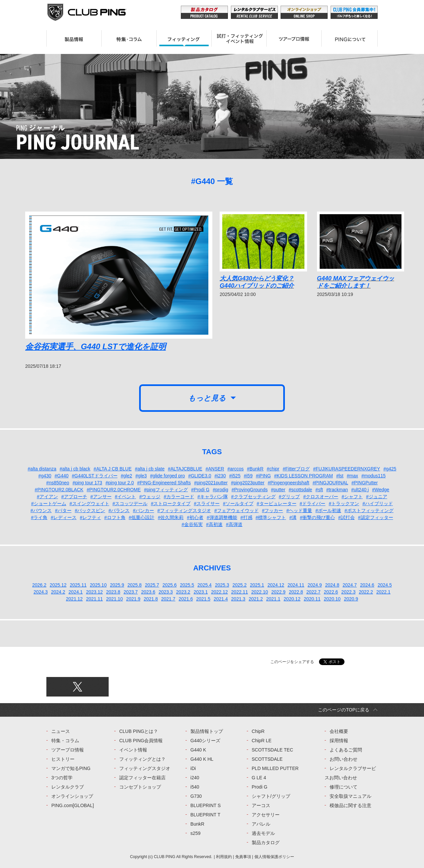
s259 (195, 833)
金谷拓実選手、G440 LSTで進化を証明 (96, 346)
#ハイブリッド (378, 504)
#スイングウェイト (89, 504)
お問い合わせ (344, 759)
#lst (340, 476)
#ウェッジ (150, 497)
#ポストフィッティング (369, 510)
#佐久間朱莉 (171, 517)
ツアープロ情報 (68, 750)
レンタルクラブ (68, 787)
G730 (196, 796)
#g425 (390, 469)
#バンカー (143, 510)
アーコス (261, 805)
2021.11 (95, 599)
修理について (344, 787)
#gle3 (141, 476)
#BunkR (255, 469)
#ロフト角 (115, 517)
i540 (195, 787)
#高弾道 (234, 524)
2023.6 (148, 592)
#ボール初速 (328, 510)
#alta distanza (42, 469)
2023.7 (131, 592)
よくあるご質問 (346, 750)
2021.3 (238, 599)
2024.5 (385, 585)
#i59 (248, 476)
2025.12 (58, 585)
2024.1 (76, 592)
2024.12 (276, 585)
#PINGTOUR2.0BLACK (59, 490)
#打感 (246, 517)
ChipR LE (262, 741)
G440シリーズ (205, 741)
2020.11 (312, 599)
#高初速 (214, 524)
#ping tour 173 (87, 483)
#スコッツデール (130, 504)
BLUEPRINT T (206, 815)
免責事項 (243, 857)
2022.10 (260, 592)
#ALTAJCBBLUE (185, 469)
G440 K (198, 750)
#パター (63, 510)
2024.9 (315, 585)
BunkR (197, 824)
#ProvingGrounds (250, 490)
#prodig (220, 490)
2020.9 (351, 599)
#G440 (62, 476)
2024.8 (332, 585)
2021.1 (273, 599)
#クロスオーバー (321, 497)
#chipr (273, 469)
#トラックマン (344, 504)
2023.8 (113, 592)
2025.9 (117, 585)
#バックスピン (90, 510)
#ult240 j (360, 490)
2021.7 (168, 599)
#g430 (45, 476)
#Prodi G (200, 490)
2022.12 (219, 592)
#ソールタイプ (238, 504)
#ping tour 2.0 (120, 483)
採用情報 (339, 741)
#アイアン (47, 497)
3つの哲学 (62, 778)
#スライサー (207, 504)
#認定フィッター (376, 517)
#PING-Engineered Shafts (164, 483)
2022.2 (366, 592)
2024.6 (367, 585)
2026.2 (39, 585)
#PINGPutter (365, 483)
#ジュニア (377, 497)
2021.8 (151, 599)
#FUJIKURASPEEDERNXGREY (346, 469)
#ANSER (215, 469)
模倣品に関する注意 (350, 805)
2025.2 (240, 585)
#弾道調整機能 (222, 517)
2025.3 (222, 585)
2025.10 (98, 585)
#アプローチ (74, 497)
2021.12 (74, 599)
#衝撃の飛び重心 (317, 517)
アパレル (261, 824)
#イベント (126, 497)
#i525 (235, 476)
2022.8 (296, 592)
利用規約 (224, 857)
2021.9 (133, 599)
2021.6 (186, 599)
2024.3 (41, 592)
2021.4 (221, 599)
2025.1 (257, 585)
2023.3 (166, 592)
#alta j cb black (75, 469)
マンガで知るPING (71, 768)
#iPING (263, 476)
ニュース (61, 731)
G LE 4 (259, 778)
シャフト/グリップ (271, 796)
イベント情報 (133, 750)
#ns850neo (58, 483)
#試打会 (346, 517)
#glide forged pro (167, 476)
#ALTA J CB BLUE (113, 469)
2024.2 (58, 592)
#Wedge (381, 490)
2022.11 (240, 592)
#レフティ (90, 517)
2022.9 (278, 592)
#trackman (337, 490)
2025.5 (187, 585)
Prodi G (260, 787)
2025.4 (205, 585)
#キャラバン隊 (213, 497)
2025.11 (78, 585)
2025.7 (152, 585)
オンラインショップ (72, 796)
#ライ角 (39, 517)
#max (352, 476)
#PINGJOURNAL (330, 483)
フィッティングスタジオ (145, 768)
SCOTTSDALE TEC (272, 750)
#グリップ (290, 497)
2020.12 (292, 599)
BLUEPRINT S (206, 805)
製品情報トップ (207, 731)
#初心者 (195, 517)
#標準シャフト (271, 517)
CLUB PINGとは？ (139, 731)
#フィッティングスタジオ (184, 510)
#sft (319, 490)
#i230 (220, 476)
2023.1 (201, 592)
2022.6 (331, 592)
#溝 (293, 517)
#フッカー (273, 510)
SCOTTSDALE (267, 759)
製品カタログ (266, 843)
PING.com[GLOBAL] (73, 805)
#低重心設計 (142, 517)
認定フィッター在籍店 (142, 778)
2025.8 (135, 585)
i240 (195, 778)
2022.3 (348, 592)
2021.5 (203, 599)
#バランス (119, 510)
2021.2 (256, 599)
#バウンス (41, 510)
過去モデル (263, 833)
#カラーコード (179, 497)
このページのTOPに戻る (344, 710)
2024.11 (296, 585)
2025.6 (169, 585)
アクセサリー (266, 815)
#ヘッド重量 (299, 510)
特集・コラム (65, 741)
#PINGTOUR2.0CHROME (114, 490)
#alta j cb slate (150, 469)
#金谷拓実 (192, 524)
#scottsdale (301, 490)
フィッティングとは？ (142, 759)
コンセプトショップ (140, 787)
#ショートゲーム (49, 504)
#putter (278, 490)
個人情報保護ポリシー (274, 857)
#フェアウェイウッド (237, 510)
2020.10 (332, 599)
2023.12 (95, 592)
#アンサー (101, 497)
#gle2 (127, 476)
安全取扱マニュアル (350, 796)
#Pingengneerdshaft (288, 483)
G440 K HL (202, 759)
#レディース (64, 517)
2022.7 (314, 592)
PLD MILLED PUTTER (275, 768)
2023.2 (183, 592)
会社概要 (339, 731)
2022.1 (383, 592)
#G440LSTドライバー (95, 476)
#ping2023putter (248, 483)
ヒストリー (63, 759)
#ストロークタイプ (171, 504)
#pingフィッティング (166, 490)
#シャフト (352, 497)
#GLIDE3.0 (200, 476)
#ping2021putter (211, 483)
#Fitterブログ (296, 469)
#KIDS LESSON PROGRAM (304, 476)
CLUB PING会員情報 (141, 741)
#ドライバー (313, 504)
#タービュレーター (277, 504)
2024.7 (350, 585)
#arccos (236, 469)
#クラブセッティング (253, 497)
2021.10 (114, 599)
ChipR (258, 731)
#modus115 (373, 476)
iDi (193, 768)
